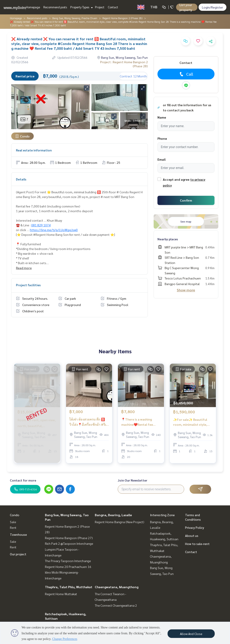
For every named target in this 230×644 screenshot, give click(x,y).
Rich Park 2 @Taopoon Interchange (69, 543)
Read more (24, 268)
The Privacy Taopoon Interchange (68, 561)
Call (186, 74)
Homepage (33, 7)
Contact (113, 7)
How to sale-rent (197, 544)
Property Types (81, 7)
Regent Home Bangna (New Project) (119, 522)
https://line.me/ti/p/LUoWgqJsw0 (54, 230)
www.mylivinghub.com (23, 7)
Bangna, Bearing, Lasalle (113, 515)
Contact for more (23, 480)
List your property (186, 7)
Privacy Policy (195, 527)
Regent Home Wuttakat (61, 594)
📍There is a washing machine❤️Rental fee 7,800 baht (137, 422)
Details (21, 179)
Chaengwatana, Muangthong (117, 587)
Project (100, 7)
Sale (13, 522)
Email (161, 159)
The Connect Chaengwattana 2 (116, 605)
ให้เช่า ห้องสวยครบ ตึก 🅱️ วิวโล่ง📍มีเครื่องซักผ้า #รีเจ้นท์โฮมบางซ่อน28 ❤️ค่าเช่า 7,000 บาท (89, 422)
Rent (13, 527)
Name (162, 117)
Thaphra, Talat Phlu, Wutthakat (69, 587)
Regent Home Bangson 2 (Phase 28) (122, 18)
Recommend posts (55, 7)
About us (192, 536)
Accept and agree (176, 179)
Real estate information (34, 150)
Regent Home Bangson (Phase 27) (69, 538)
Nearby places (168, 239)
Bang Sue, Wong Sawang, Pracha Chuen (75, 18)
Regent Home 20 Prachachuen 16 (68, 567)
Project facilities (28, 285)
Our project (18, 554)
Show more (186, 290)
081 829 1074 (41, 225)
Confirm (186, 200)
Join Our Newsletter (133, 480)
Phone (162, 138)
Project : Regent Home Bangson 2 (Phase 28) (124, 64)
